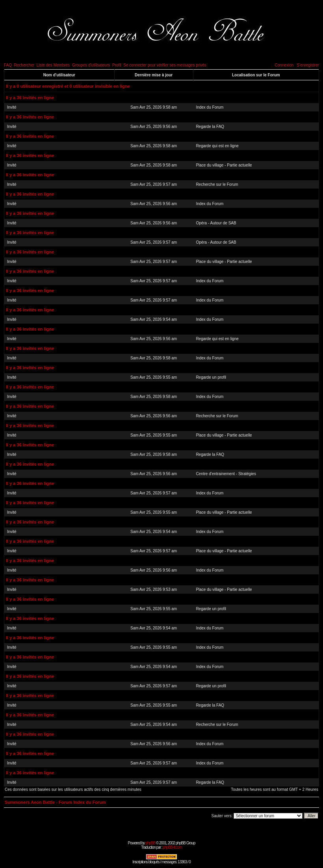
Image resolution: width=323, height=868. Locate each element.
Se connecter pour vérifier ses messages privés (165, 65)
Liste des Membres (53, 65)
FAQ (8, 65)
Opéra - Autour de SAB (216, 223)
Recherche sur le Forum (217, 184)
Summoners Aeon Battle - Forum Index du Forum (55, 802)
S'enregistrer (308, 65)
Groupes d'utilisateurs (91, 65)
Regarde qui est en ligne (217, 146)
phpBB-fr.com (172, 847)
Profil (117, 65)
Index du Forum (210, 107)
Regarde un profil (211, 377)
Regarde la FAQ (210, 127)
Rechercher (24, 65)
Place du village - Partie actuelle (224, 165)
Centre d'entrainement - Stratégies (226, 474)
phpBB (150, 843)
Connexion (284, 65)
